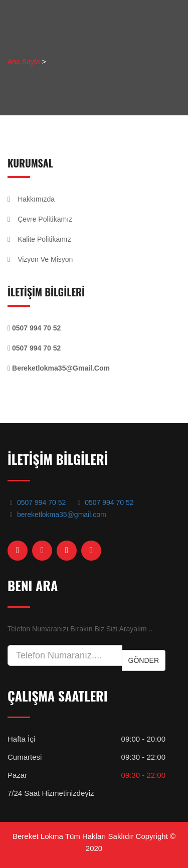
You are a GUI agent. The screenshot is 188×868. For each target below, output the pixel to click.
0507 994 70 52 (41, 502)
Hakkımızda (31, 199)
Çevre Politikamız (40, 219)
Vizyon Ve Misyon (40, 259)
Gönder (144, 660)
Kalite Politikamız (39, 239)
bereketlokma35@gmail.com (62, 514)
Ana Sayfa (24, 62)
